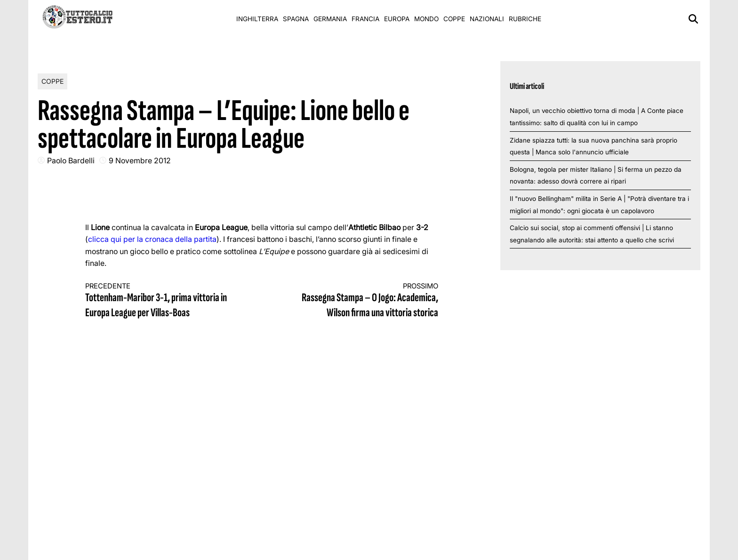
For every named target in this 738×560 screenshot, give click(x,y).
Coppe (454, 19)
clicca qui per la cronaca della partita (152, 239)
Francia (365, 19)
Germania (330, 19)
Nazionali (487, 19)
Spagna (296, 19)
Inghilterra (257, 19)
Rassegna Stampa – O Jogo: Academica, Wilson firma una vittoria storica (359, 301)
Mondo (426, 19)
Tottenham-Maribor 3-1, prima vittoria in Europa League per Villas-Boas (165, 301)
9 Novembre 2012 (140, 160)
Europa (397, 19)
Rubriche (525, 19)
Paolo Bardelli (71, 160)
